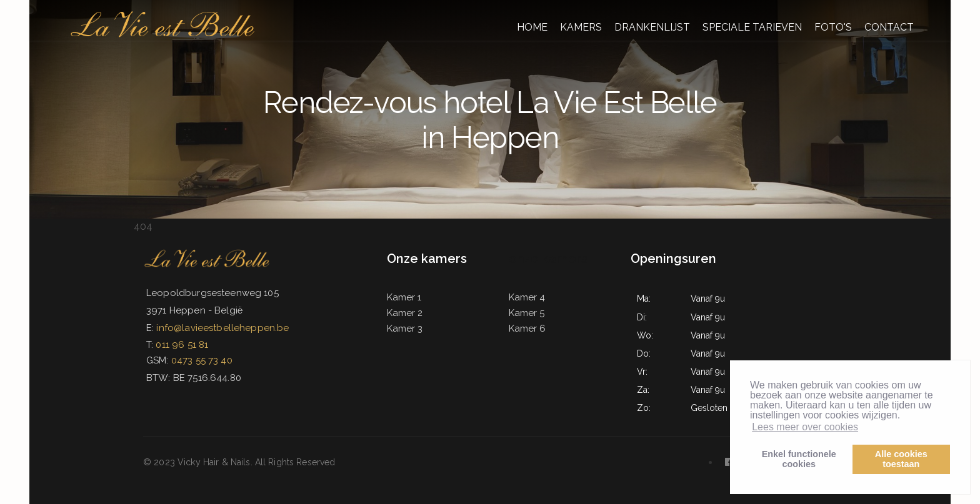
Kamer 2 (405, 313)
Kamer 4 (527, 297)
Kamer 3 (405, 329)
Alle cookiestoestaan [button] (901, 459)
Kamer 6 (527, 329)
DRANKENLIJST (652, 27)
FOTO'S (833, 27)
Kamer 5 (527, 313)
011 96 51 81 (182, 345)
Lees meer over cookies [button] (805, 427)
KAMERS (581, 27)
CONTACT (889, 27)
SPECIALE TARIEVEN (752, 27)
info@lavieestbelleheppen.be (222, 328)
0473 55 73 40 (202, 360)
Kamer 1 (404, 297)
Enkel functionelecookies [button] (799, 459)
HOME (532, 27)
